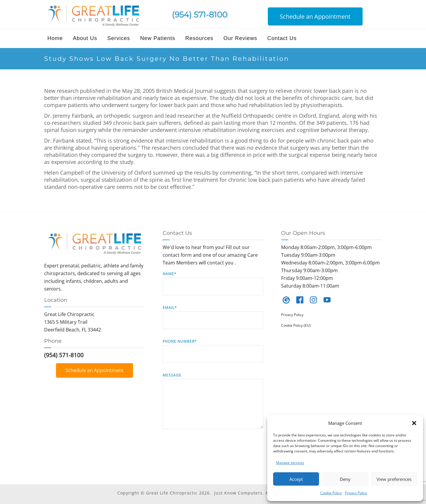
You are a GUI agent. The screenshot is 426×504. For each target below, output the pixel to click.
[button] (414, 423)
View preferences (394, 479)
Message (213, 405)
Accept (296, 479)
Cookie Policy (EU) (296, 325)
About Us (85, 38)
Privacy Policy (356, 493)
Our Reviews (240, 38)
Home (55, 38)
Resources (199, 38)
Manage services (290, 463)
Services (119, 38)
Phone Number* (213, 355)
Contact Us (282, 38)
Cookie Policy (331, 493)
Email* (213, 322)
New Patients (158, 38)
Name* (213, 288)
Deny (345, 479)
